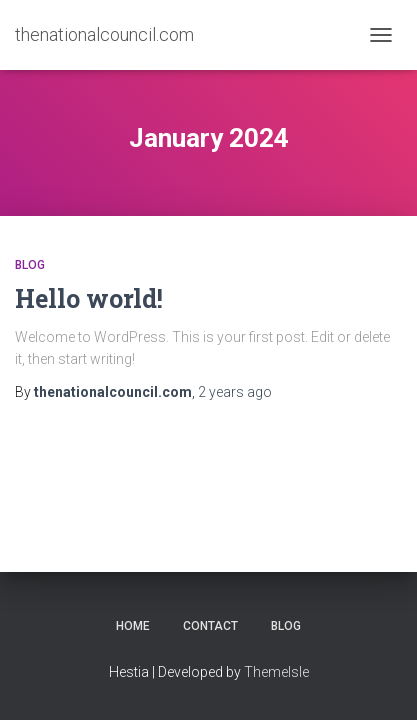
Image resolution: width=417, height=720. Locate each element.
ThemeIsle (276, 672)
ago (235, 392)
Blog (30, 265)
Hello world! (89, 298)
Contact (210, 626)
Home (133, 626)
